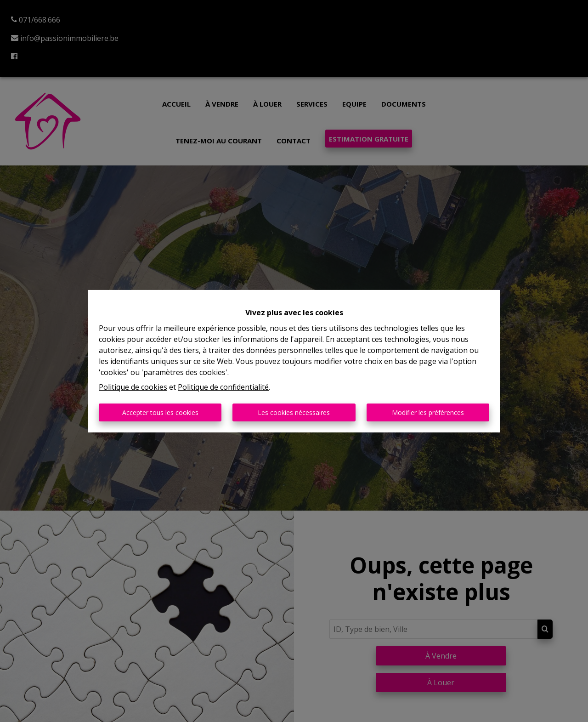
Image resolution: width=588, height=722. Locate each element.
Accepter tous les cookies (160, 412)
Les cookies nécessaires (294, 412)
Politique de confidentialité (223, 387)
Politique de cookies (133, 387)
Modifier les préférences (428, 412)
